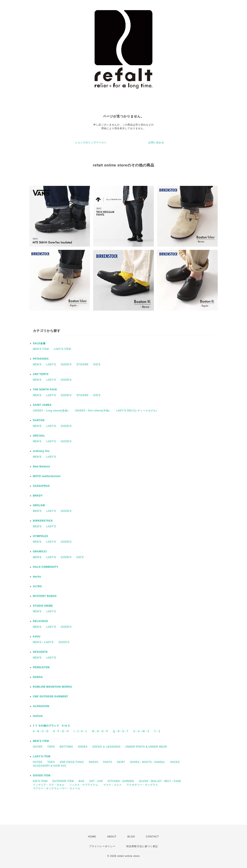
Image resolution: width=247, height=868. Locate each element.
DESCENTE (40, 652)
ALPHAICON (41, 706)
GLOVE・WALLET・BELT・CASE (160, 781)
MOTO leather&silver (47, 476)
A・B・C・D (41, 731)
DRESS (94, 762)
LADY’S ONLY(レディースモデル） (137, 411)
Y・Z (157, 731)
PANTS (108, 762)
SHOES (83, 747)
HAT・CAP (96, 781)
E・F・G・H (61, 731)
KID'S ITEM (40, 781)
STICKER (83, 364)
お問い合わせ (156, 143)
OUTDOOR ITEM (63, 781)
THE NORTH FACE (45, 390)
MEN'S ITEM (41, 349)
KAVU (37, 637)
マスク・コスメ (112, 785)
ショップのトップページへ (91, 143)
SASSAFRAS (41, 486)
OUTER (38, 747)
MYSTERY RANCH (45, 596)
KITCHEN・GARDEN (121, 781)
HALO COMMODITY (46, 567)
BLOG (131, 837)
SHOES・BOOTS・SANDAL (148, 762)
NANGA (38, 677)
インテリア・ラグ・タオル (49, 785)
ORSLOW (39, 505)
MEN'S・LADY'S (43, 642)
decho (37, 577)
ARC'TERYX (41, 374)
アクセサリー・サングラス (142, 785)
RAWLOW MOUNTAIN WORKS (52, 687)
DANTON (39, 420)
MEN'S (37, 364)
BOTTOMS (66, 747)
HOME (92, 837)
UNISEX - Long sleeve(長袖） (52, 411)
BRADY (38, 496)
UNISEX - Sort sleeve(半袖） (93, 411)
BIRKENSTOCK (43, 521)
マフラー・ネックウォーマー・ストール (57, 788)
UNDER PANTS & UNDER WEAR (146, 747)
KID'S (97, 364)
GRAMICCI (40, 552)
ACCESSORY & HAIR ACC (50, 766)
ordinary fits (41, 451)
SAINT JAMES (42, 405)
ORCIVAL (39, 436)
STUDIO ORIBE (43, 606)
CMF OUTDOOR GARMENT (51, 697)
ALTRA (37, 586)
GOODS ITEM (42, 775)
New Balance (42, 466)
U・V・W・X (141, 731)
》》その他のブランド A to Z (51, 726)
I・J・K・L (80, 731)
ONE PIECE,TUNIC (72, 762)
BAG (81, 781)
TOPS (51, 747)
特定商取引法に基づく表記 (142, 846)
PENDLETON (41, 667)
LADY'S (51, 364)
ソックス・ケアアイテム (84, 785)
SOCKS (175, 762)
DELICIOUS (40, 621)
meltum (38, 716)
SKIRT (121, 762)
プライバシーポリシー (102, 846)
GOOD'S (66, 364)
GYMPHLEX (41, 536)
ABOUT (112, 837)
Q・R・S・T (121, 731)
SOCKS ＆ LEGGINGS (106, 747)
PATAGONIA (41, 359)
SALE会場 (39, 343)
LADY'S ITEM (62, 349)
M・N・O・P (100, 731)
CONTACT (152, 837)
